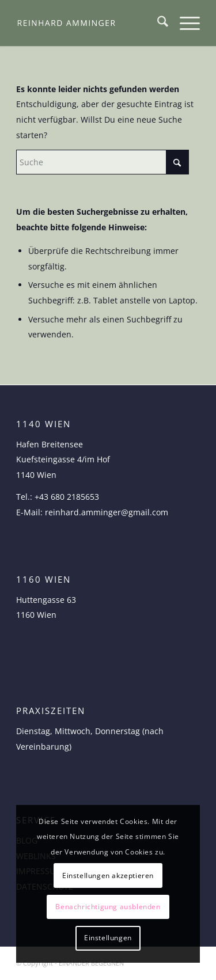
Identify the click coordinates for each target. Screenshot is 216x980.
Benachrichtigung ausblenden (108, 907)
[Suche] (157, 23)
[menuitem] (157, 23)
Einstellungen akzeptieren (108, 875)
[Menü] (184, 23)
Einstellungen (108, 938)
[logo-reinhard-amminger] (90, 23)
